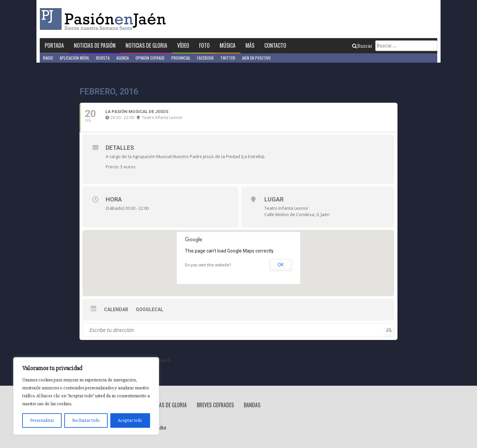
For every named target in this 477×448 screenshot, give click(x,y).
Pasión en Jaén (105, 19)
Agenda (123, 58)
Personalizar (42, 420)
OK (281, 265)
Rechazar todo (86, 420)
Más (250, 45)
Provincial (181, 58)
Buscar (362, 46)
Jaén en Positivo (256, 58)
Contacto (275, 45)
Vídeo (183, 45)
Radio (48, 58)
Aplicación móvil (75, 58)
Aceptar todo (130, 420)
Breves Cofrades (215, 405)
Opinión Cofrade (150, 58)
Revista (103, 58)
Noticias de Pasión (95, 45)
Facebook (205, 58)
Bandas (252, 405)
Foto (204, 45)
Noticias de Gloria (146, 45)
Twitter (228, 58)
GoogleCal (150, 309)
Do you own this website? (208, 265)
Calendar (116, 309)
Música (228, 45)
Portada (54, 45)
